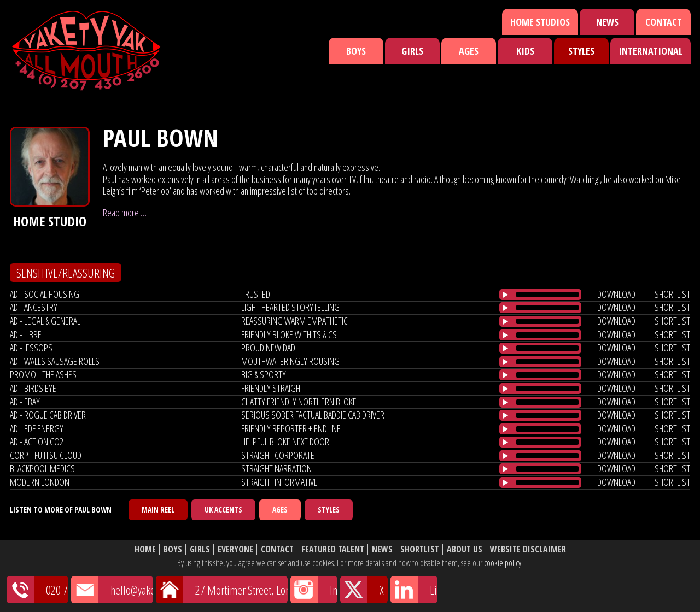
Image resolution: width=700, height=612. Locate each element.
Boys (356, 51)
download (616, 294)
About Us (465, 549)
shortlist (672, 294)
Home (145, 549)
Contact (664, 22)
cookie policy (503, 563)
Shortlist (420, 549)
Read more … (125, 213)
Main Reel (158, 510)
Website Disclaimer (528, 549)
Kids (525, 51)
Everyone (235, 549)
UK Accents (223, 510)
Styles (581, 51)
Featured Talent (333, 549)
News (607, 22)
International (651, 51)
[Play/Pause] (505, 295)
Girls (412, 51)
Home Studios (540, 22)
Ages (469, 51)
